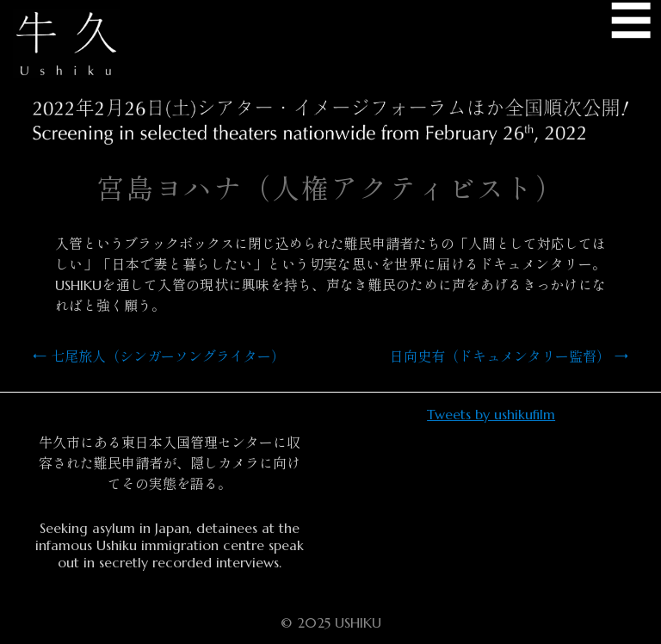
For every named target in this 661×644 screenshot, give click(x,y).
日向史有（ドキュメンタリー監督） (509, 356)
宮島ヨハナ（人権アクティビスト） (330, 189)
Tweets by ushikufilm (491, 414)
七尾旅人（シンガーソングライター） (159, 356)
